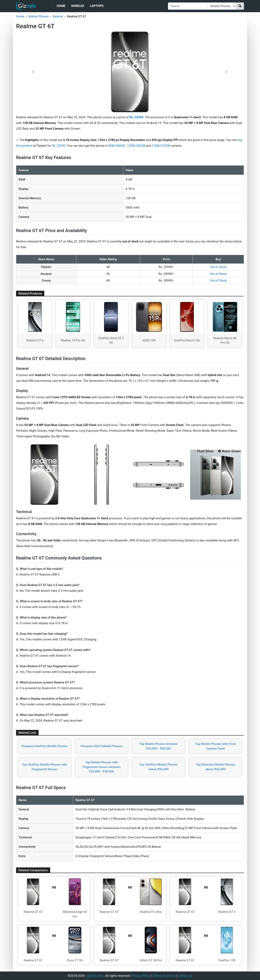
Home (61, 6)
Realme (58, 16)
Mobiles (78, 6)
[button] (33, 72)
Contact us (185, 976)
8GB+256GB (117, 146)
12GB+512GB (161, 146)
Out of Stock (218, 267)
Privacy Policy (141, 976)
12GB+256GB (136, 146)
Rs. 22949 (59, 146)
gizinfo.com (95, 976)
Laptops (97, 6)
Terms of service (164, 976)
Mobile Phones (38, 16)
